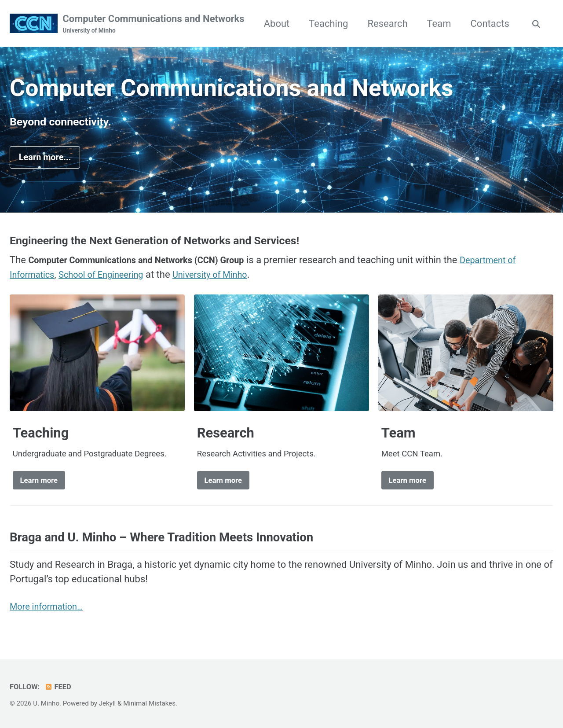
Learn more (42, 483)
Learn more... (49, 159)
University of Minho (228, 277)
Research (443, 24)
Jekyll (108, 703)
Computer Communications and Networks (153, 24)
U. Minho (46, 703)
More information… (50, 611)
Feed (58, 687)
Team (495, 24)
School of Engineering (110, 277)
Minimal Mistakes (149, 703)
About (333, 24)
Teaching (384, 24)
